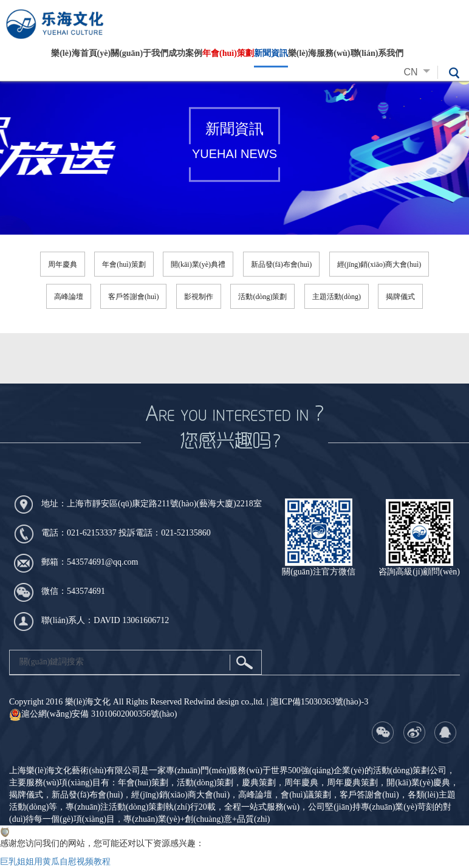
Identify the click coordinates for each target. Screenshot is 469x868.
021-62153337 (92, 533)
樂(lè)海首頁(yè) (81, 53)
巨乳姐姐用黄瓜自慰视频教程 (55, 862)
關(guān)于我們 (139, 53)
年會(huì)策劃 (228, 53)
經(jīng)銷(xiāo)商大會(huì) (379, 264)
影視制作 (199, 297)
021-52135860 (186, 533)
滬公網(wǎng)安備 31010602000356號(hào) (93, 714)
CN (420, 72)
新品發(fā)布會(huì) (282, 264)
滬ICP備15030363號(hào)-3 (319, 702)
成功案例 (185, 53)
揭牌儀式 (400, 297)
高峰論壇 (69, 297)
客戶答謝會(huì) (133, 297)
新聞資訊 (271, 53)
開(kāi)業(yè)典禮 (198, 264)
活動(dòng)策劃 (262, 297)
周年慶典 (63, 264)
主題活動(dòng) (337, 297)
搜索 (244, 663)
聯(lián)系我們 (377, 53)
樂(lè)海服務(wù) (319, 53)
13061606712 (145, 620)
